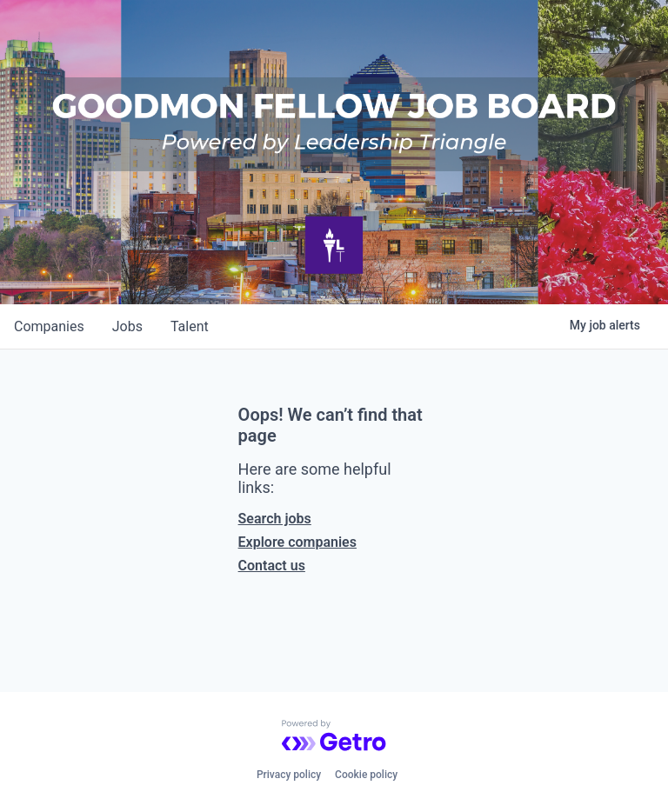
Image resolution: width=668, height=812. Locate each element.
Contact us (272, 566)
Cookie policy (366, 775)
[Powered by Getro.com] (334, 735)
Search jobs (275, 519)
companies (49, 326)
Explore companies (297, 542)
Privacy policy (289, 775)
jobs (127, 326)
